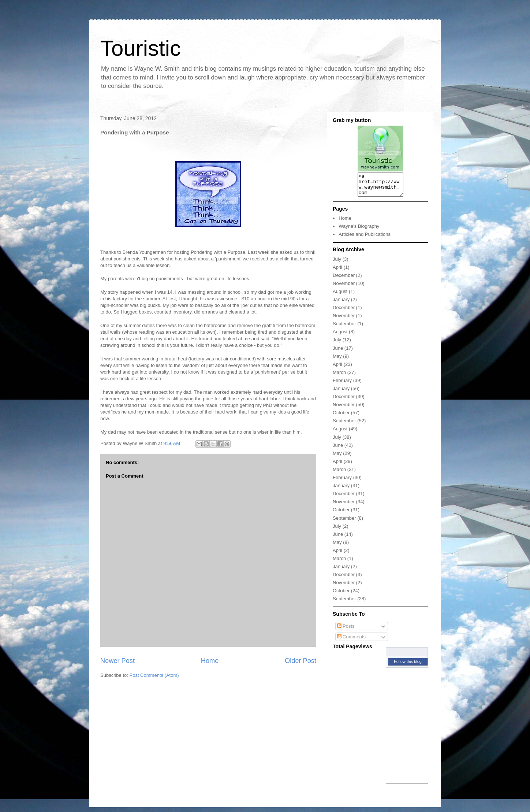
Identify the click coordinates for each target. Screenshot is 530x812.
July (337, 264)
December (344, 280)
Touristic (141, 48)
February (342, 385)
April (337, 272)
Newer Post (117, 661)
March (339, 377)
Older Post (301, 661)
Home (210, 661)
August (340, 296)
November (344, 288)
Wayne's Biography (359, 231)
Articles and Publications (365, 239)
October (341, 417)
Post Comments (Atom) (154, 675)
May (337, 361)
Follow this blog (408, 666)
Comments (351, 641)
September (344, 328)
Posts (346, 631)
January (341, 304)
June (338, 353)
